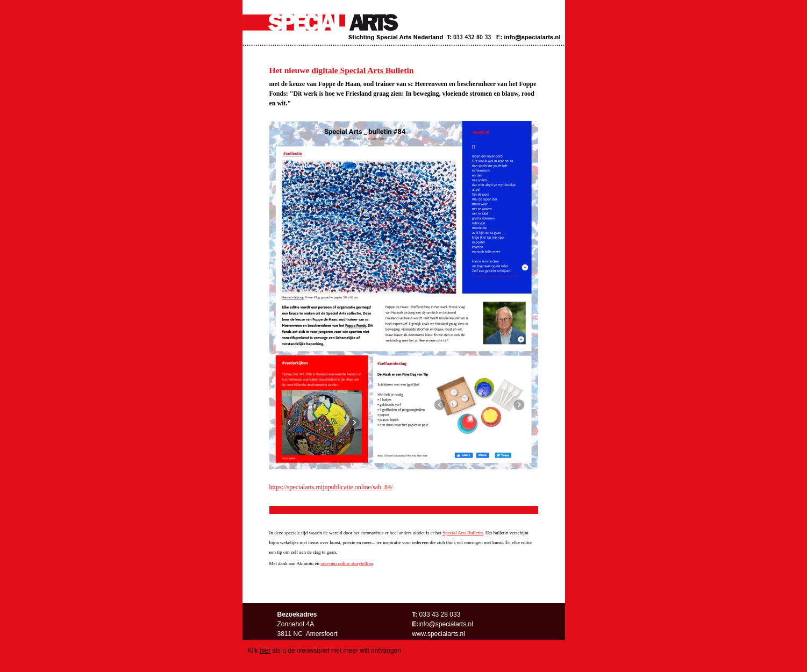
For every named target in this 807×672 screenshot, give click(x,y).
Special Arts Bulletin (463, 533)
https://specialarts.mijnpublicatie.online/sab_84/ (331, 487)
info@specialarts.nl (446, 624)
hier (265, 650)
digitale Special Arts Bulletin (362, 70)
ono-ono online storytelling (347, 563)
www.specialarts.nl (438, 634)
